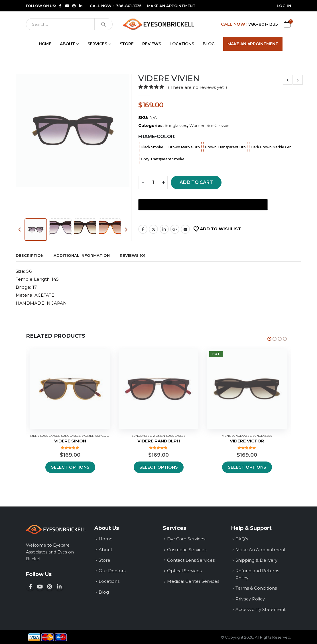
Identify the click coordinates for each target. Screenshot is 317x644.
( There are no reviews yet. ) (197, 87)
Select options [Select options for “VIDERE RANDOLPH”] (159, 467)
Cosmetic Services (187, 550)
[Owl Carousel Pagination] (269, 339)
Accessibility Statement (261, 609)
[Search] (60, 24)
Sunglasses (176, 126)
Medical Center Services (193, 581)
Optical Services (184, 571)
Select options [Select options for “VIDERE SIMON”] (70, 467)
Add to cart (196, 182)
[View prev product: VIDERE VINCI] (288, 80)
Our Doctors (112, 571)
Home (45, 44)
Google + (175, 229)
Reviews (152, 44)
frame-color (156, 137)
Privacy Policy (250, 599)
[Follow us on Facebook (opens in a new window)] (60, 6)
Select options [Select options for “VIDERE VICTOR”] (247, 467)
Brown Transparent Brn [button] (225, 147)
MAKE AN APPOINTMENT (171, 6)
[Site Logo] (158, 24)
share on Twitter (153, 229)
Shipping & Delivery (256, 560)
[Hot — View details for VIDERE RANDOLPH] (158, 389)
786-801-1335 (129, 6)
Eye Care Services (186, 539)
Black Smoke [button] (152, 147)
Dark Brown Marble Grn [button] (271, 147)
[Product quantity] (153, 182)
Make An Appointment (253, 44)
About (67, 44)
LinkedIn (164, 229)
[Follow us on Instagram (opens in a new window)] (74, 6)
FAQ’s (242, 539)
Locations (182, 44)
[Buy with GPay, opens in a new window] (203, 205)
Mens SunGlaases (45, 436)
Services (97, 44)
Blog (209, 44)
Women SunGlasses (209, 126)
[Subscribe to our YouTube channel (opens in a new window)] (67, 6)
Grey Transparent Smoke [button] (163, 159)
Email (185, 229)
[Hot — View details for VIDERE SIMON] (70, 389)
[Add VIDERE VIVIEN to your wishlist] (217, 229)
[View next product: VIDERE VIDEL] (298, 80)
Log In (284, 6)
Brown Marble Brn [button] (184, 147)
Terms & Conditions (256, 588)
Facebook (143, 229)
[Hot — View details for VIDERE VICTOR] (247, 389)
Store (127, 44)
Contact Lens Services (191, 560)
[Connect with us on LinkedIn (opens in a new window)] (81, 6)
